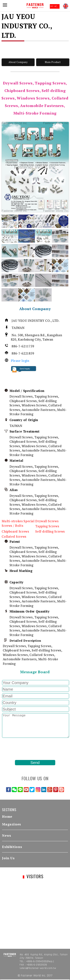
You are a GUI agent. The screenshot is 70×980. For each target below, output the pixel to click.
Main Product (53, 62)
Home (7, 816)
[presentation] (30, 749)
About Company (18, 62)
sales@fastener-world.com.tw (38, 968)
